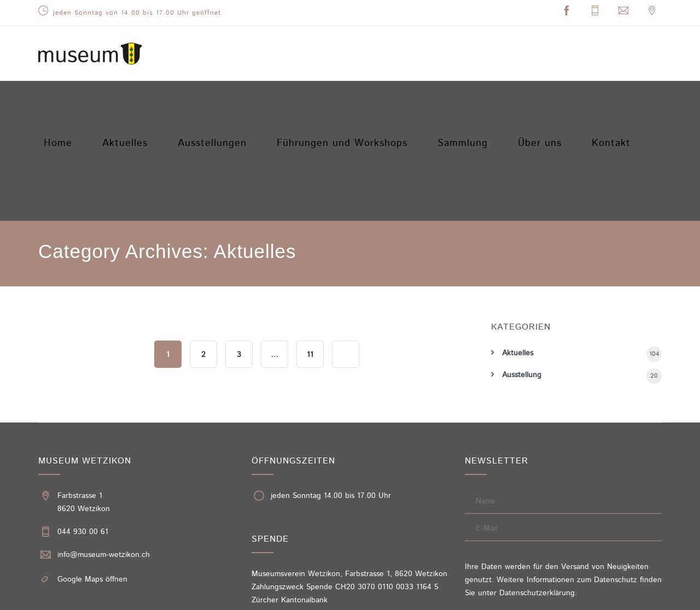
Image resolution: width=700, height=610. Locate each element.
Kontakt (621, 97)
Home (62, 97)
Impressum (546, 598)
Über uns (544, 97)
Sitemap (659, 598)
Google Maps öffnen (92, 472)
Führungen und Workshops (347, 97)
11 (310, 248)
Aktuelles (134, 97)
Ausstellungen (223, 97)
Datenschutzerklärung (537, 486)
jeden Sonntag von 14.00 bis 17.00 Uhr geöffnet (137, 13)
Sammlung (463, 97)
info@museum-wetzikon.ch (104, 448)
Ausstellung (522, 268)
